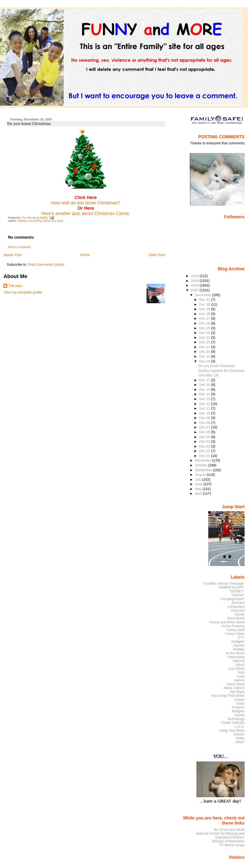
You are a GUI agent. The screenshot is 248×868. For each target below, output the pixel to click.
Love (241, 676)
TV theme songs (232, 845)
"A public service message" (224, 583)
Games (239, 645)
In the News (235, 653)
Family (239, 614)
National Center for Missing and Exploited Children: (220, 835)
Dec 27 (205, 318)
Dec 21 (205, 347)
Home (85, 255)
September (204, 470)
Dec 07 (205, 427)
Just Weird (236, 669)
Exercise (238, 611)
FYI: (241, 638)
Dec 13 (205, 399)
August (201, 475)
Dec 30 (205, 304)
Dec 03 (205, 446)
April (199, 493)
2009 (195, 281)
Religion (238, 711)
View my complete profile (23, 292)
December (203, 295)
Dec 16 (205, 385)
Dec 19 (205, 356)
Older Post (157, 255)
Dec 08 (205, 423)
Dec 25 (205, 328)
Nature (239, 680)
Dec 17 (205, 380)
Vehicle (239, 734)
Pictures (238, 707)
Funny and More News (227, 622)
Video (240, 738)
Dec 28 (205, 314)
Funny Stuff (236, 630)
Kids (241, 672)
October (202, 465)
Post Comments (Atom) (46, 265)
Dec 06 (205, 432)
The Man (15, 286)
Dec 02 (205, 451)
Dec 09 (205, 418)
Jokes (240, 665)
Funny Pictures (233, 626)
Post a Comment (19, 247)
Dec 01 (205, 456)
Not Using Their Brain (228, 696)
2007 (195, 290)
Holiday (22, 221)
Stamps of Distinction (228, 841)
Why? (240, 742)
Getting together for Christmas (221, 371)
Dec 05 (205, 437)
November (203, 460)
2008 (195, 285)
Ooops (239, 699)
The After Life (209, 375)
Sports (240, 715)
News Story (236, 684)
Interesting (35, 221)
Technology (236, 719)
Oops (240, 703)
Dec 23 (205, 338)
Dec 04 (205, 441)
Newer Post (12, 255)
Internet (239, 661)
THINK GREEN (232, 723)
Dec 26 (205, 323)
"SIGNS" (238, 595)
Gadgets (238, 641)
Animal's (238, 603)
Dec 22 (205, 342)
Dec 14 (205, 394)
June (199, 484)
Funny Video (235, 634)
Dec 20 (205, 352)
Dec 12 (205, 404)
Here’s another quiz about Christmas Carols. (86, 213)
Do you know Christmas (217, 366)
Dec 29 (205, 309)
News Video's (234, 688)
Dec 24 (205, 333)
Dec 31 (205, 300)
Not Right (237, 692)
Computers (236, 607)
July (198, 479)
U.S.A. (240, 727)
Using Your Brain (53, 221)
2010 (195, 276)
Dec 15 (205, 390)
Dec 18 (205, 361)
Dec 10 (205, 413)
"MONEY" (237, 591)
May (199, 489)
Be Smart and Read (229, 830)
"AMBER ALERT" (231, 587)
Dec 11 (205, 408)
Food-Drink (236, 618)
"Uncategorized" (232, 599)
